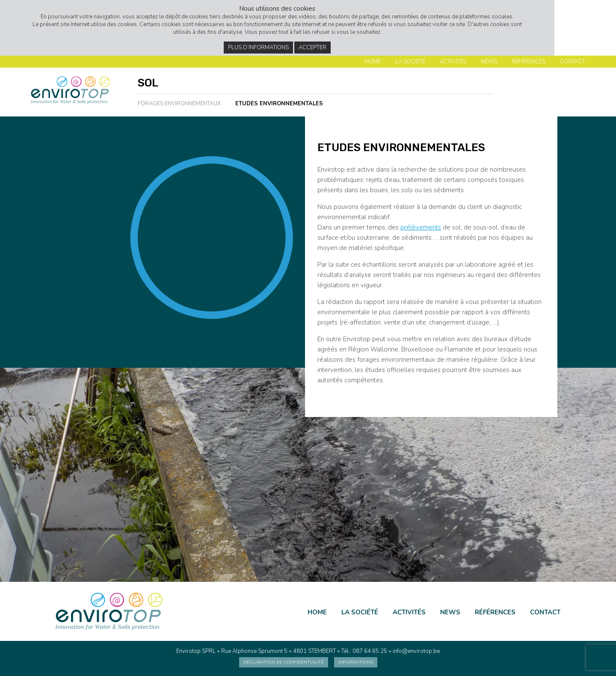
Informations (356, 662)
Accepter (312, 48)
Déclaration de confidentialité (284, 662)
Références (529, 62)
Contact (573, 62)
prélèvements (421, 227)
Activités (453, 62)
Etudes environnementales (279, 104)
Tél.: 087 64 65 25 (364, 651)
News (489, 62)
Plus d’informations (258, 48)
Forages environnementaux (179, 104)
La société (410, 62)
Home (373, 62)
